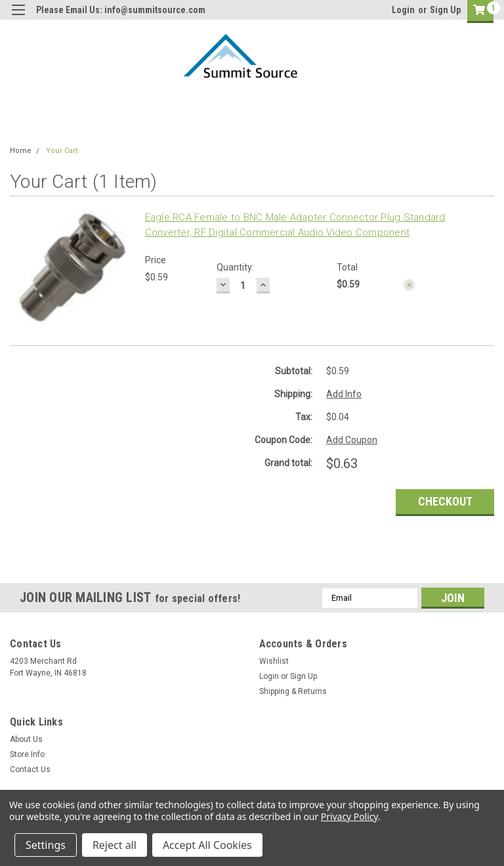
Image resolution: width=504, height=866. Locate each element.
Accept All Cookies (207, 845)
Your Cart (62, 151)
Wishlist (274, 661)
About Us (26, 739)
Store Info (27, 754)
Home (21, 151)
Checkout (445, 501)
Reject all (115, 845)
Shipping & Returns (293, 691)
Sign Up (445, 10)
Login (403, 10)
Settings (46, 845)
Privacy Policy (349, 816)
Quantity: (235, 267)
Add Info (344, 394)
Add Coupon (352, 440)
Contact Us (30, 769)
